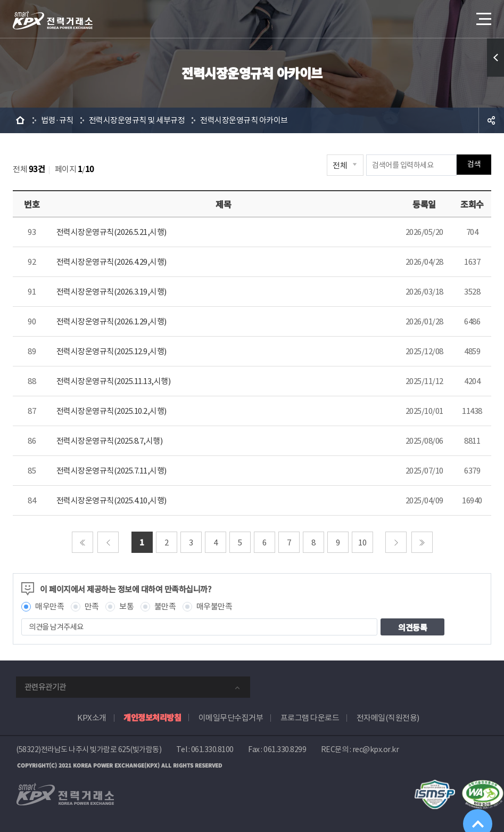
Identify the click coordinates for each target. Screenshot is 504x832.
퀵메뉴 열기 (495, 58)
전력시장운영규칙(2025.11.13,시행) (114, 381)
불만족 (165, 606)
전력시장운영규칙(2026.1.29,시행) (111, 321)
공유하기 (491, 120)
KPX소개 (92, 718)
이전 (108, 542)
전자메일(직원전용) (388, 718)
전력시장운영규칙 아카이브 (244, 120)
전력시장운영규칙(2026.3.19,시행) (111, 292)
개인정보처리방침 (152, 717)
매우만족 (49, 606)
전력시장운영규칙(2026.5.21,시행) (111, 232)
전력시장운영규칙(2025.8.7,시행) (110, 441)
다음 (396, 542)
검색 (474, 165)
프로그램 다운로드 (310, 718)
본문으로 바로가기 (0, 0)
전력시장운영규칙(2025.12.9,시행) (111, 351)
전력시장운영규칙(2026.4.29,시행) (111, 262)
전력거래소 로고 (53, 20)
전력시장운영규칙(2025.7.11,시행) (111, 471)
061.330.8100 (212, 749)
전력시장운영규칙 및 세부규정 (137, 120)
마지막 (422, 542)
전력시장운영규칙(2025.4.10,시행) (111, 500)
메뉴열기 (483, 16)
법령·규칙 (57, 120)
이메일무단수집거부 (231, 718)
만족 (92, 606)
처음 (82, 542)
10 (362, 543)
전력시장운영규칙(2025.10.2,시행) (111, 411)
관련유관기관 (45, 687)
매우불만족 (214, 606)
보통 (126, 606)
